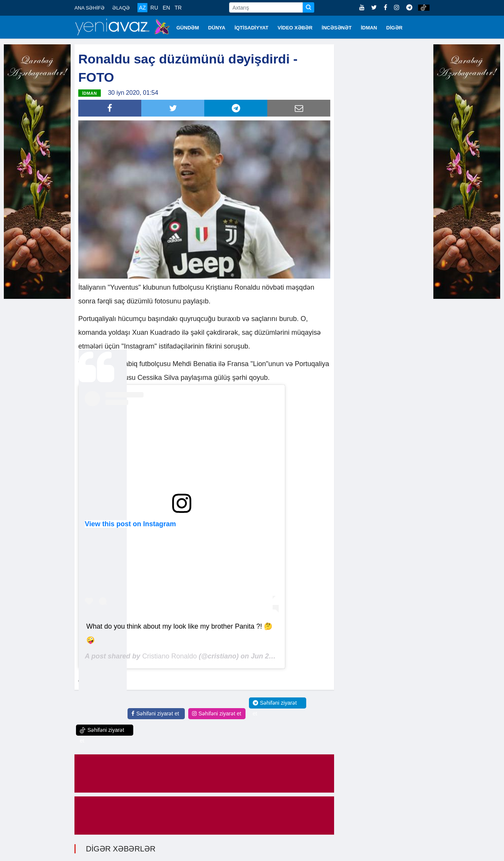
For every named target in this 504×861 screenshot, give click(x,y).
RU (154, 8)
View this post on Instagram (130, 524)
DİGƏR (395, 28)
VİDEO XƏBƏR (295, 28)
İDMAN (369, 28)
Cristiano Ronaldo (169, 656)
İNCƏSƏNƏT (337, 28)
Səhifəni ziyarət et (155, 713)
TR (178, 8)
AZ (142, 8)
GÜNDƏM (188, 28)
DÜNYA (217, 28)
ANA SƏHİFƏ (90, 8)
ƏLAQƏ (121, 8)
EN (166, 8)
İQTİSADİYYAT (251, 28)
